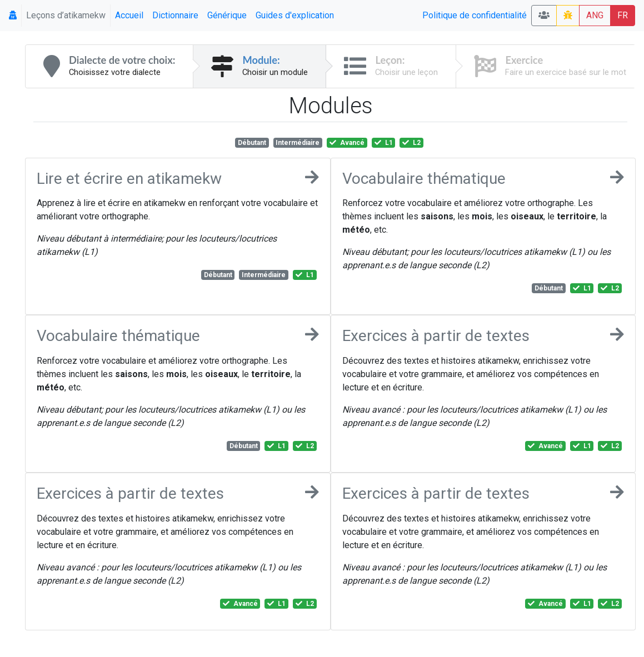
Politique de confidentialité (475, 15)
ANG (595, 15)
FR (623, 15)
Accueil (129, 15)
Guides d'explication (295, 15)
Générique (227, 15)
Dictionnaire (175, 15)
